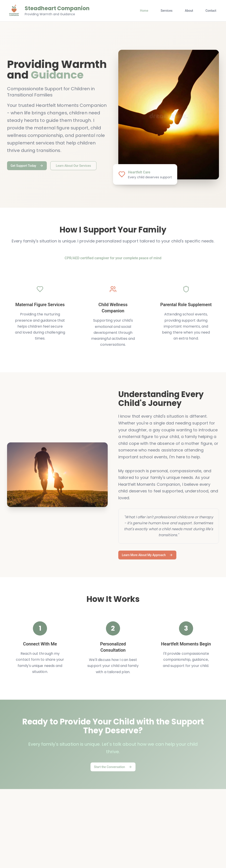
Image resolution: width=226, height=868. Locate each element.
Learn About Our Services (73, 166)
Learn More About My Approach (147, 555)
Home (144, 11)
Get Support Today (27, 166)
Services (167, 11)
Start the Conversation (113, 767)
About (189, 11)
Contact (211, 11)
